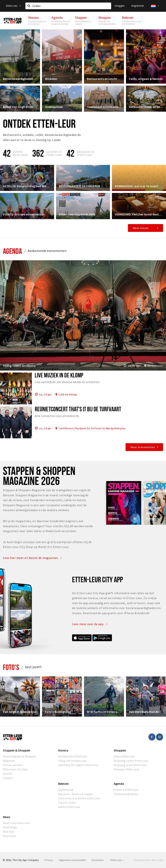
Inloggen (120, 6)
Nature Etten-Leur (69, 807)
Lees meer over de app (90, 624)
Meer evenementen (143, 447)
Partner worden (13, 765)
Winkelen (51, 79)
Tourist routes (67, 803)
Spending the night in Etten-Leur (78, 765)
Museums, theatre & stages (76, 794)
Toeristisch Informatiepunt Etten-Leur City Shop (104, 107)
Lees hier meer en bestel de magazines (32, 558)
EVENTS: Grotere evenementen (24, 214)
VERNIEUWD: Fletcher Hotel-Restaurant (139, 214)
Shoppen (120, 750)
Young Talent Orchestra (19, 366)
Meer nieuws (141, 228)
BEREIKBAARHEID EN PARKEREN (79, 186)
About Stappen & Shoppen (20, 756)
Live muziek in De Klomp (59, 375)
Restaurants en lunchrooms (104, 79)
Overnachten (54, 107)
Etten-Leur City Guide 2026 (77, 214)
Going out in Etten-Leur (73, 761)
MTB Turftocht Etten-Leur (104, 712)
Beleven (63, 784)
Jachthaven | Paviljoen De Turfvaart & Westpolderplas (92, 428)
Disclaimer (98, 860)
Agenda (12, 251)
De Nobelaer (155, 366)
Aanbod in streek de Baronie (146, 107)
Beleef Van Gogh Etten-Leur (20, 107)
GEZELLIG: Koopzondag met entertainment (27, 186)
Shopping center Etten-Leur (131, 761)
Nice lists (9, 832)
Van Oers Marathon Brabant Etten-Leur (146, 712)
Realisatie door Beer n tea (148, 860)
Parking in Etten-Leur (127, 769)
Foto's (11, 667)
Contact (8, 778)
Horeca (63, 750)
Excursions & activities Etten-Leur (79, 798)
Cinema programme (126, 794)
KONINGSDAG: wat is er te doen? (137, 186)
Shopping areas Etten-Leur (130, 765)
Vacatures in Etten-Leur (85, 153)
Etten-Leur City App (15, 769)
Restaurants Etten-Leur (73, 756)
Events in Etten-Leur (126, 790)
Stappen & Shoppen (17, 750)
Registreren (138, 6)
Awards (8, 774)
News (7, 817)
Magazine (9, 761)
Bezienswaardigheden (18, 79)
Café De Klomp (68, 394)
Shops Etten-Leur (124, 756)
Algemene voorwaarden (73, 860)
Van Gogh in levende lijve (20, 712)
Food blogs (10, 827)
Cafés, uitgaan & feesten (146, 79)
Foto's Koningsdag (58, 712)
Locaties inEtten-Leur (54, 153)
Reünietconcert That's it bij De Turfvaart (78, 409)
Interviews (10, 836)
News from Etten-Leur (17, 823)
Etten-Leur (13, 6)
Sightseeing (66, 790)
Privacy (49, 860)
